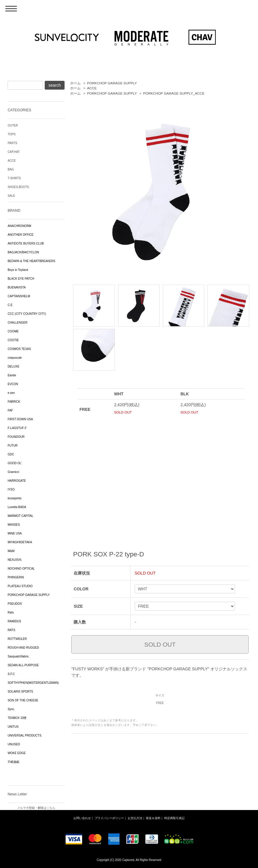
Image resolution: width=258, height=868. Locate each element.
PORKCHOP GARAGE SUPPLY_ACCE (174, 93)
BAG (11, 169)
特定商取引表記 (174, 818)
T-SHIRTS (14, 178)
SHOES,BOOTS (18, 187)
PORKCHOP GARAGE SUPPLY (112, 83)
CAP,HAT (14, 152)
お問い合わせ (82, 818)
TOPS (12, 134)
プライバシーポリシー (109, 818)
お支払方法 (135, 818)
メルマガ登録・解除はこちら (36, 808)
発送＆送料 (153, 818)
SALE (11, 196)
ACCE (92, 88)
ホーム (75, 83)
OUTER (13, 125)
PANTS (12, 143)
